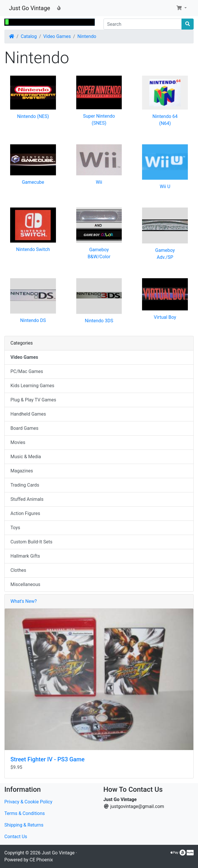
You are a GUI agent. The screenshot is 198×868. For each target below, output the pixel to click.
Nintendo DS (33, 320)
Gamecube (33, 182)
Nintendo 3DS (99, 321)
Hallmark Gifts (25, 556)
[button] (181, 8)
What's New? (24, 601)
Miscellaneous (25, 584)
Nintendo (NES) (33, 116)
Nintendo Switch (33, 249)
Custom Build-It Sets (31, 542)
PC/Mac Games (27, 371)
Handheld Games (28, 414)
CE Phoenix (41, 860)
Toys (15, 528)
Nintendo (87, 36)
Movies (18, 442)
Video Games (57, 36)
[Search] (143, 24)
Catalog (29, 36)
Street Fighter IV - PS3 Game (48, 759)
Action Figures (25, 513)
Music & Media (26, 457)
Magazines (22, 471)
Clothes (18, 570)
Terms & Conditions (25, 813)
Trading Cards (25, 485)
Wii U (165, 186)
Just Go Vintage (30, 8)
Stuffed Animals (27, 499)
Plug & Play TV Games (33, 400)
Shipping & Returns (24, 825)
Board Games (24, 428)
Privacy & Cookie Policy (28, 802)
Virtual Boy (165, 317)
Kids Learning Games (32, 386)
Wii (99, 182)
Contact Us (16, 837)
